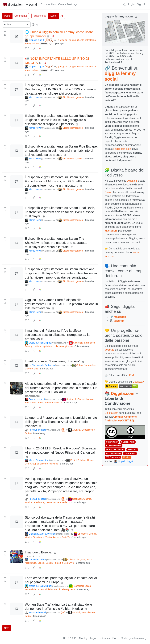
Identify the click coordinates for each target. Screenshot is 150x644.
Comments (21, 16)
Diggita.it (132, 181)
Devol (108, 192)
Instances (104, 638)
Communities (48, 4)
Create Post (65, 4)
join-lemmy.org (138, 638)
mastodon (120, 317)
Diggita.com (123, 393)
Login (131, 4)
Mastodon (111, 231)
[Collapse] (136, 17)
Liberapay (138, 382)
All (62, 16)
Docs (115, 638)
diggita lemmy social (20, 4)
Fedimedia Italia (122, 149)
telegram (119, 321)
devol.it (109, 350)
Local (53, 16)
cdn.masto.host (32, 396)
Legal (93, 638)
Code (124, 638)
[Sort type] (16, 24)
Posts (7, 16)
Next (7, 628)
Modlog (127, 457)
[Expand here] (17, 388)
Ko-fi (132, 375)
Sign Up (142, 4)
